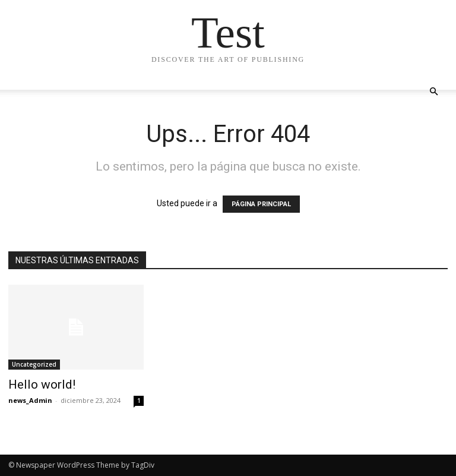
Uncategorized (34, 364)
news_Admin (30, 400)
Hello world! (42, 384)
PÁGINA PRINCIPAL (261, 204)
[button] (433, 92)
